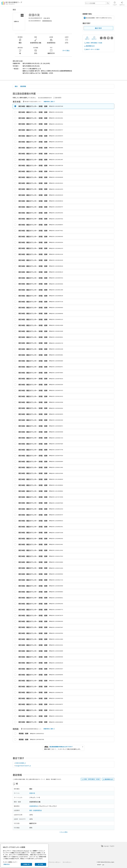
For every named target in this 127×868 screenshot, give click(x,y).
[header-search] (97, 3)
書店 (16, 86)
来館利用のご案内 (50, 102)
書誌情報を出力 (89, 46)
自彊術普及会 (34, 806)
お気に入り (87, 38)
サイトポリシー (67, 862)
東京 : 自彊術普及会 (36, 810)
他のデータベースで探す (92, 49)
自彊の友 (32, 793)
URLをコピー (94, 38)
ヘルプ (115, 3)
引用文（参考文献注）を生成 (93, 43)
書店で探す (98, 28)
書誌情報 (23, 86)
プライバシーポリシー (54, 862)
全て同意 (40, 864)
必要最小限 (26, 864)
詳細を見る (7, 864)
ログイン (122, 3)
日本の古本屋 (21, 763)
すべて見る (66, 50)
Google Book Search (23, 766)
